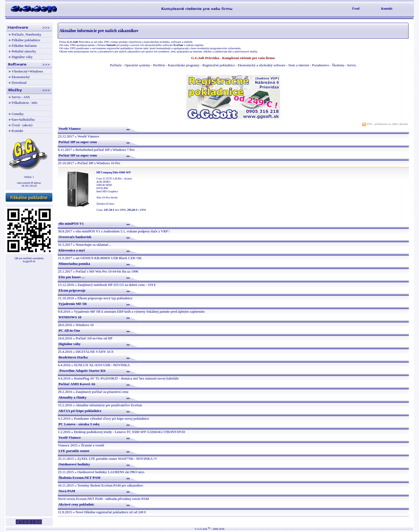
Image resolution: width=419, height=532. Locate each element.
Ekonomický (21, 77)
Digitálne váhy (22, 57)
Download (19, 83)
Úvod (356, 9)
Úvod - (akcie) (22, 125)
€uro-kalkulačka (23, 119)
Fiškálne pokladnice (26, 40)
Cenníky (18, 114)
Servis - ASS (21, 97)
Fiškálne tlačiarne (24, 46)
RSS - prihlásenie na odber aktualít (385, 124)
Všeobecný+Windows (27, 71)
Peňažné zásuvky (24, 51)
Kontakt (387, 9)
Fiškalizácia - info (25, 103)
